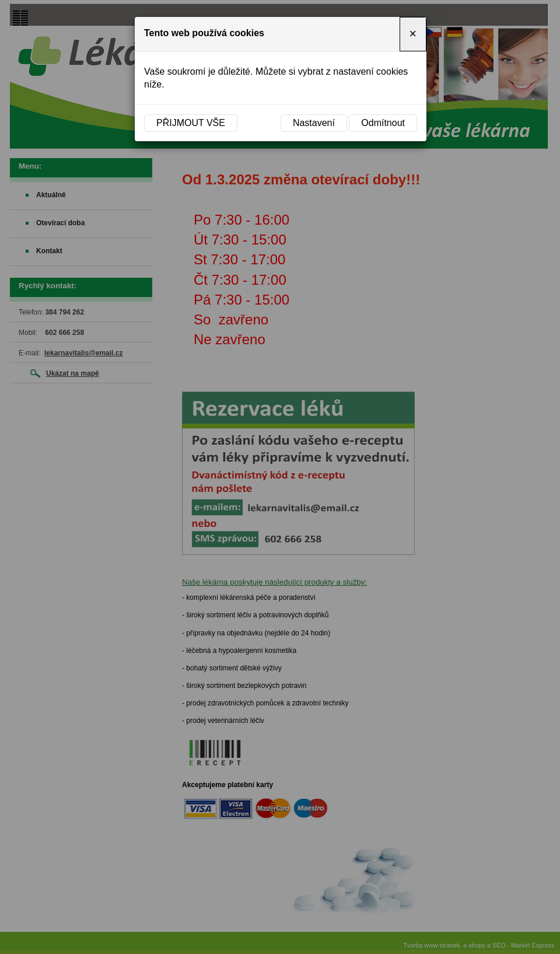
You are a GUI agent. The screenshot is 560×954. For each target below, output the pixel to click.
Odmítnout (383, 123)
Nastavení (314, 123)
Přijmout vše (191, 123)
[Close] (413, 34)
